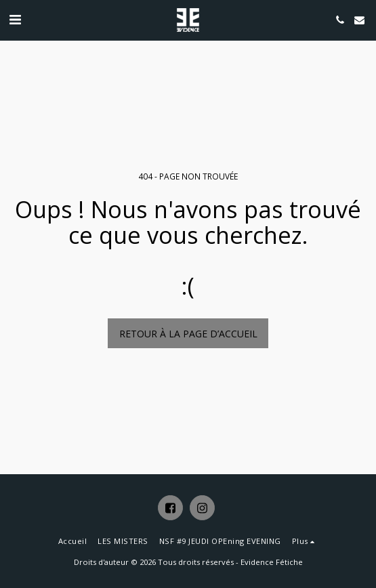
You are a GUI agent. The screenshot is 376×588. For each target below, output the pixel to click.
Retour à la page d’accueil (188, 334)
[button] (15, 19)
